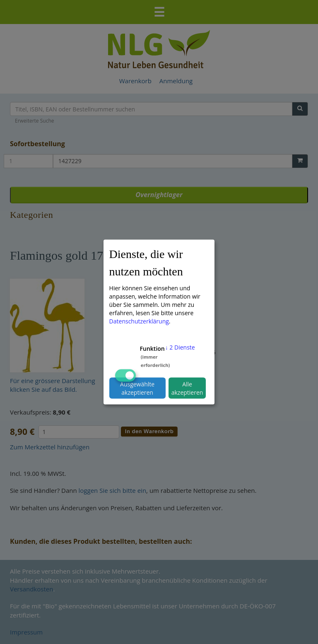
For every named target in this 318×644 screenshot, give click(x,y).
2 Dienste (180, 347)
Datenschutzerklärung (139, 321)
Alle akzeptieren (187, 388)
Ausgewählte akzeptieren (137, 388)
